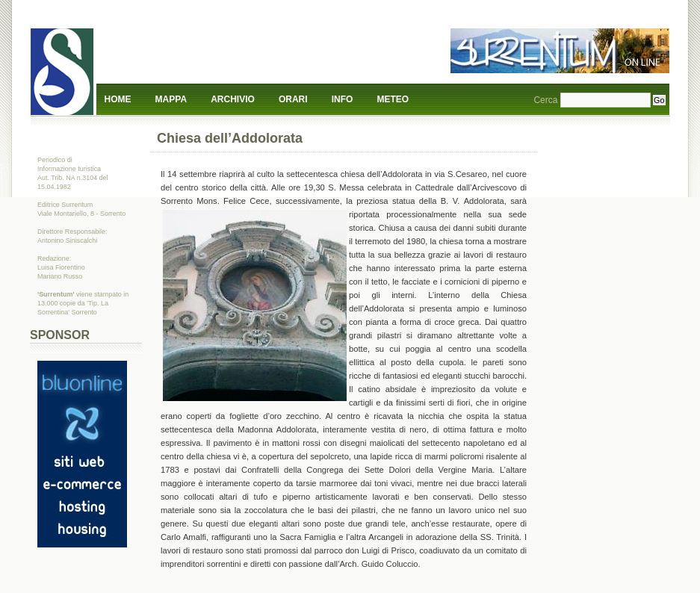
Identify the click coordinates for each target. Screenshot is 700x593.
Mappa (171, 99)
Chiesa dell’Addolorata (230, 138)
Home (118, 99)
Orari (293, 99)
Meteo (393, 99)
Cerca (545, 100)
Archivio (233, 99)
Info (343, 99)
